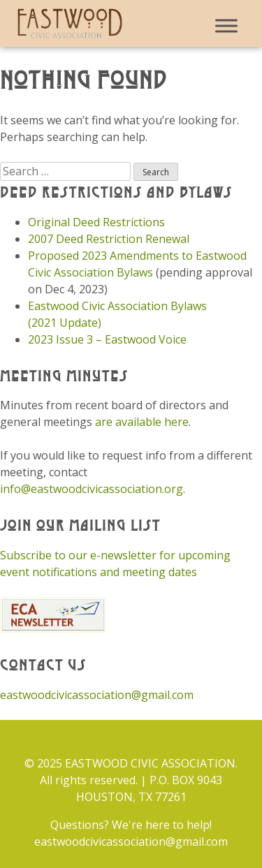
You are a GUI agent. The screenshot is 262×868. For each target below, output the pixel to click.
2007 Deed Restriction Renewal (109, 239)
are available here (142, 422)
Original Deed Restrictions (96, 222)
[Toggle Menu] (226, 25)
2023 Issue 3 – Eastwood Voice (107, 339)
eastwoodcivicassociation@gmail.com (97, 695)
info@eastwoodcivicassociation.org (92, 489)
